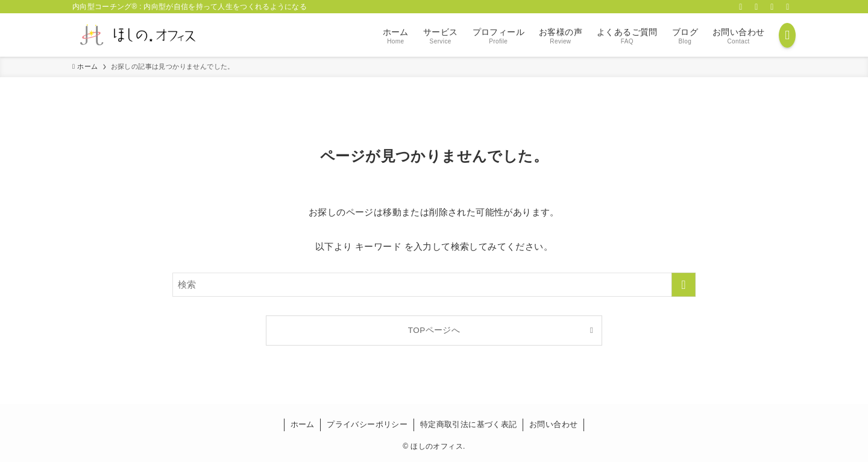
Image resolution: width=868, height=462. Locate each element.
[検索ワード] (434, 285)
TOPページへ (434, 330)
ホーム (303, 424)
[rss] (772, 7)
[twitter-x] (756, 7)
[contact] (788, 7)
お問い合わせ (553, 424)
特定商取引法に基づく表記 (469, 424)
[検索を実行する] (684, 285)
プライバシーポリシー (367, 424)
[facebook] (741, 7)
